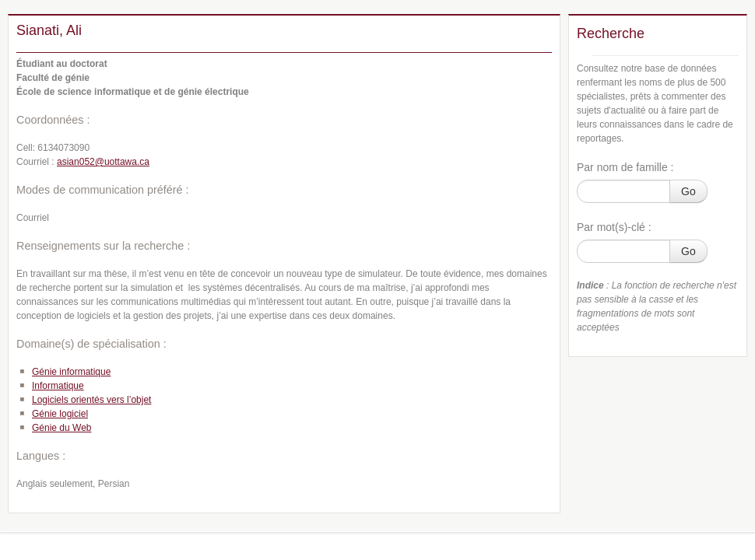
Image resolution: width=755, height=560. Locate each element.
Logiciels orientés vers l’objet (91, 400)
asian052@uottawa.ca (103, 162)
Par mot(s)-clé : (614, 227)
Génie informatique (71, 372)
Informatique (58, 386)
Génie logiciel (60, 414)
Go (688, 191)
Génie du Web (62, 428)
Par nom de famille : (625, 167)
